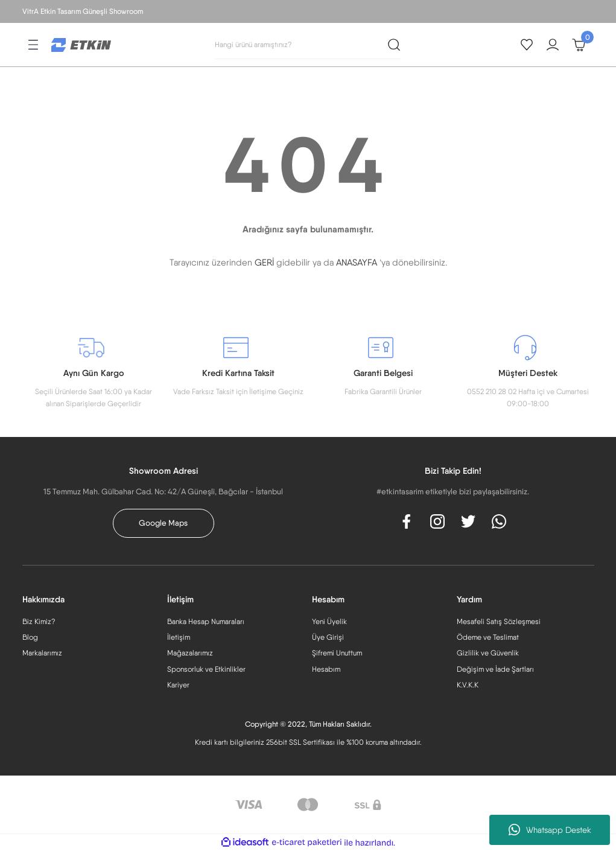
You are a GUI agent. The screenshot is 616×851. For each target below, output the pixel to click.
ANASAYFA (357, 263)
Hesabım (326, 669)
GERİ (264, 263)
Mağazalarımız (190, 653)
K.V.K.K (468, 685)
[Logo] (81, 44)
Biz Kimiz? (39, 621)
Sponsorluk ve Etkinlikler (206, 669)
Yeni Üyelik (329, 621)
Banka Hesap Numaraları (206, 621)
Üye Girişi (328, 637)
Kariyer (178, 685)
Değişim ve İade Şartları (495, 669)
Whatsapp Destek (550, 830)
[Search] (308, 45)
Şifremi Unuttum (337, 653)
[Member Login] (553, 45)
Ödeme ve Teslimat (488, 637)
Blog (30, 637)
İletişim (179, 637)
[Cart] (579, 45)
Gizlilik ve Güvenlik (488, 653)
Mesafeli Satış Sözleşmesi (499, 621)
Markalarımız (42, 653)
